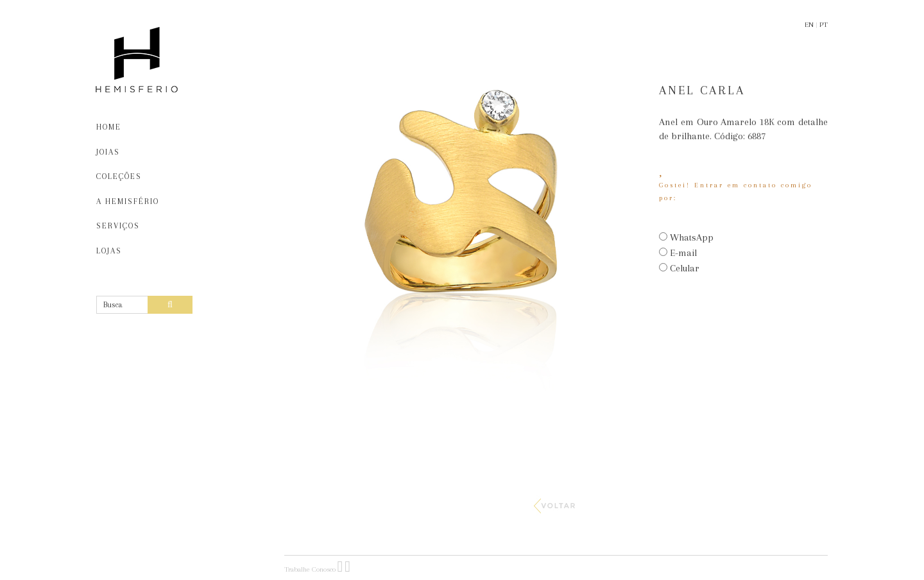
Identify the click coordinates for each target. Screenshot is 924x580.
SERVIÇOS (118, 226)
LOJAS (109, 251)
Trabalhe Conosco (310, 569)
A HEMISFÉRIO (128, 201)
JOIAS (108, 152)
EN (809, 25)
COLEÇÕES (119, 176)
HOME (109, 127)
